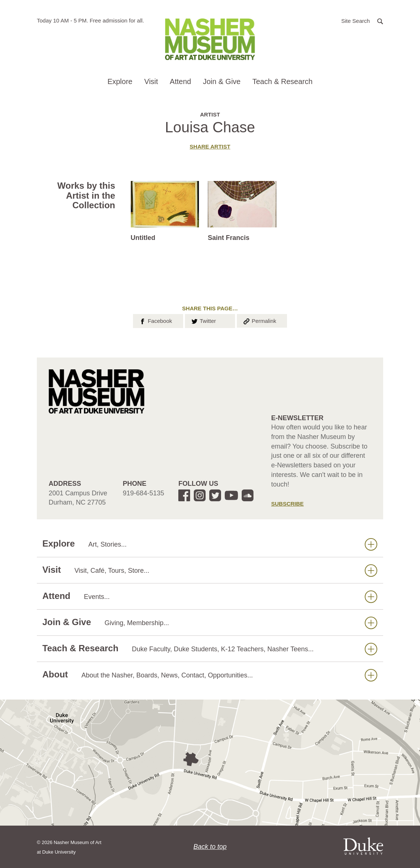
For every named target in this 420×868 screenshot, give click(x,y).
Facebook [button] (155, 320)
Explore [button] (120, 81)
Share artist (210, 147)
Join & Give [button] (222, 81)
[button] (362, 20)
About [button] (210, 675)
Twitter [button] (203, 320)
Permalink (259, 320)
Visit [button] (151, 81)
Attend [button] (181, 81)
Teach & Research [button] (282, 81)
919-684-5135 (143, 493)
